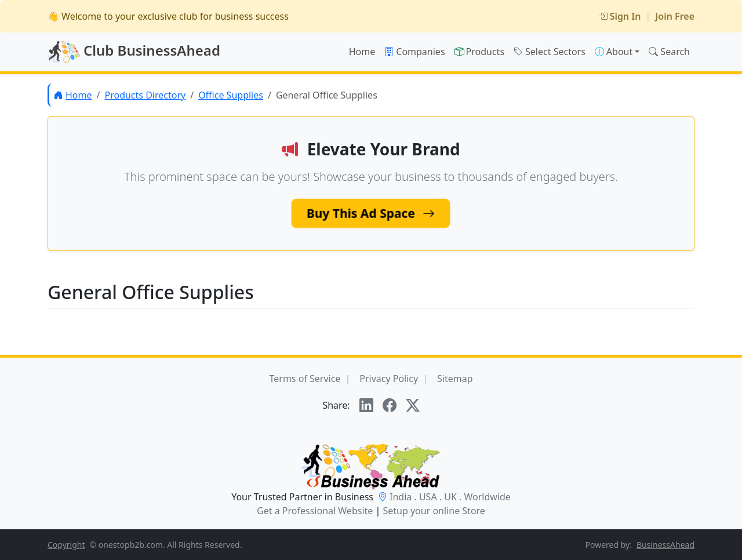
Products (480, 52)
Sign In (620, 16)
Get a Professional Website (315, 511)
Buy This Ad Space (371, 213)
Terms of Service (305, 379)
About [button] (614, 52)
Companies (414, 52)
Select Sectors (550, 52)
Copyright (66, 545)
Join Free (675, 16)
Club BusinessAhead (134, 52)
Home (362, 52)
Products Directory (145, 95)
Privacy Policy (389, 379)
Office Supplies (231, 95)
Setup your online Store (434, 511)
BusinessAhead (665, 545)
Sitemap (455, 379)
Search (669, 52)
